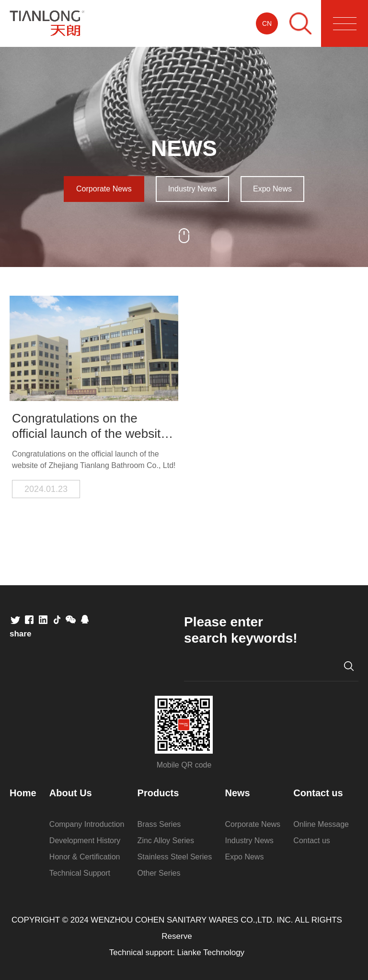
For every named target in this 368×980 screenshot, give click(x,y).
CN (267, 23)
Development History (85, 841)
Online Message (321, 824)
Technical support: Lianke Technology (177, 952)
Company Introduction (87, 824)
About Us (71, 793)
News (238, 793)
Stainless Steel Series (175, 857)
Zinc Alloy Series (166, 841)
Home (23, 793)
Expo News (272, 189)
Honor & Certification (85, 857)
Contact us (318, 793)
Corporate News (104, 189)
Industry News (192, 189)
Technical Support (80, 873)
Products (158, 793)
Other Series (159, 873)
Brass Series (159, 824)
